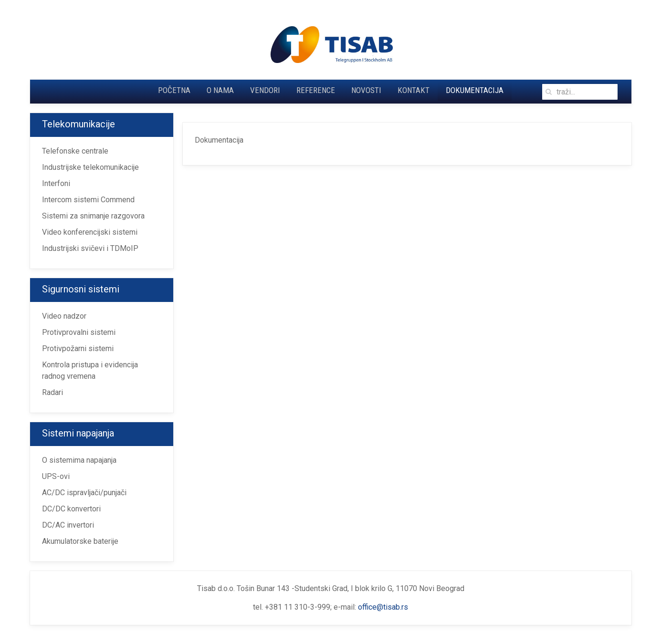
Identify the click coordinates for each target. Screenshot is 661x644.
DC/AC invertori (68, 525)
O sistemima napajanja (79, 460)
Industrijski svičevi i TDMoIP (90, 248)
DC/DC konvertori (71, 509)
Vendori (265, 90)
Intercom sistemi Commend (88, 200)
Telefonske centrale (75, 151)
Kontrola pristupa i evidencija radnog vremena (90, 370)
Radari (52, 392)
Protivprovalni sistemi (79, 332)
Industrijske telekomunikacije (90, 167)
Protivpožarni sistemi (78, 348)
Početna (174, 90)
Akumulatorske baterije (80, 541)
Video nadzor (64, 316)
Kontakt (414, 90)
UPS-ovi (56, 476)
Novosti (366, 90)
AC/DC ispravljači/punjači (84, 493)
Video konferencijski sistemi (90, 232)
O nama (220, 90)
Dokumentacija (475, 90)
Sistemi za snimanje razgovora (93, 216)
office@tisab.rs (383, 607)
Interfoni (56, 183)
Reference (316, 90)
